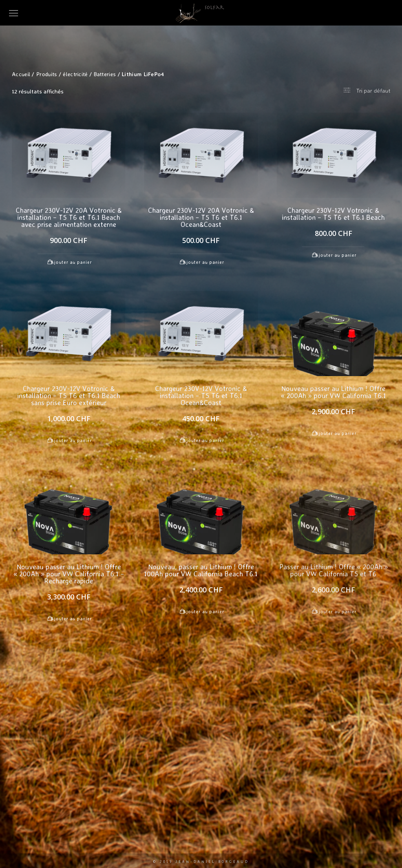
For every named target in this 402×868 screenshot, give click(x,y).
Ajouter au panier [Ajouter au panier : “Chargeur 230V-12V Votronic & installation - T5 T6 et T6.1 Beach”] (336, 255)
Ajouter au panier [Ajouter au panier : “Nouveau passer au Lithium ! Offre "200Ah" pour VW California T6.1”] (336, 433)
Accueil (21, 74)
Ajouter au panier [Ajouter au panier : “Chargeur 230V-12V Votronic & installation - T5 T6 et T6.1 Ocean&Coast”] (204, 440)
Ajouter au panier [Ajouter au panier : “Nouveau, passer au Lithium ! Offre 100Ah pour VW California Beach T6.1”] (204, 612)
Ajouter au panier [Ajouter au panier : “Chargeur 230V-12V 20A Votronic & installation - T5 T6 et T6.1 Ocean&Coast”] (204, 262)
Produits (47, 74)
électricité (75, 74)
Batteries (105, 74)
